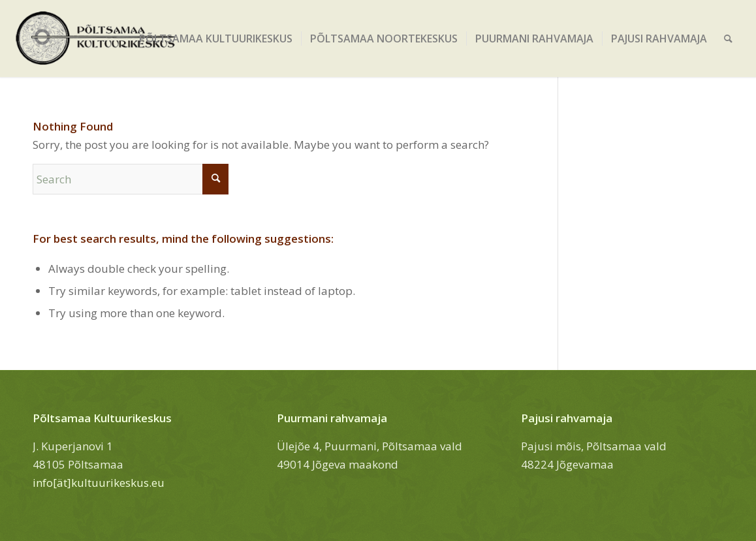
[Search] (728, 39)
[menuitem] (216, 39)
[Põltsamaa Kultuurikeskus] (96, 39)
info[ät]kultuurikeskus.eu (99, 483)
